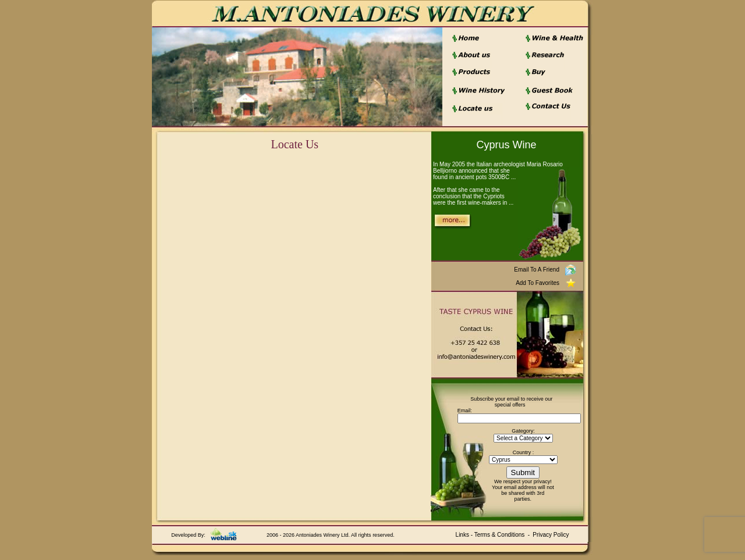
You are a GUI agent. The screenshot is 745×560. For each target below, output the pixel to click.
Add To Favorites (538, 283)
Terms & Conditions (500, 535)
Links (462, 535)
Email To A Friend (537, 270)
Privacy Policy (551, 535)
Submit (523, 472)
